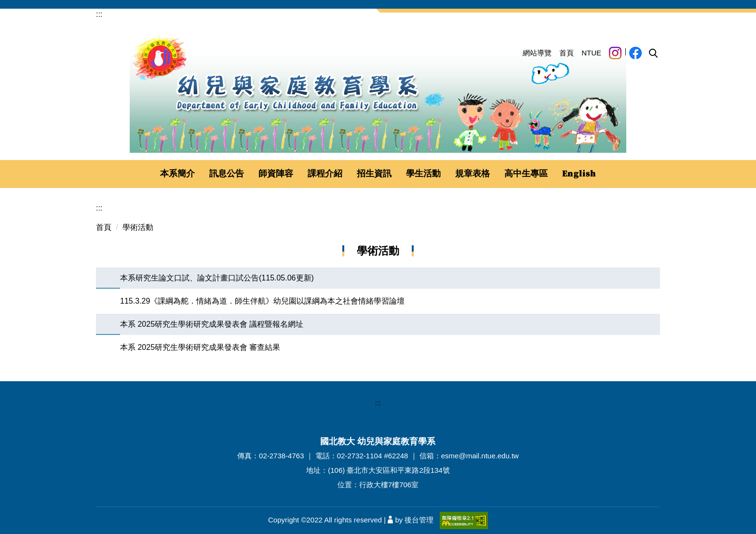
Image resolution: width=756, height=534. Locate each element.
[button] (653, 53)
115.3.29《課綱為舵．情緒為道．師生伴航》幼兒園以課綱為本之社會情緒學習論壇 (262, 301)
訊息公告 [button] (227, 174)
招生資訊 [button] (374, 174)
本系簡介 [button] (177, 174)
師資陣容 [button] (276, 174)
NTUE (591, 53)
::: (99, 14)
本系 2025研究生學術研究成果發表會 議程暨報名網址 (212, 324)
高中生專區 (526, 174)
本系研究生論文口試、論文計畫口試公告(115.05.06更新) (217, 278)
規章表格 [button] (472, 174)
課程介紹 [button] (325, 174)
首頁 (567, 53)
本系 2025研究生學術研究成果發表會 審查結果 (200, 347)
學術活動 (138, 227)
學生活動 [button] (423, 174)
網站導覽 (537, 53)
